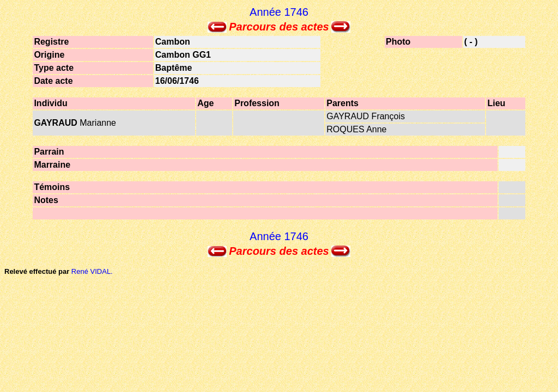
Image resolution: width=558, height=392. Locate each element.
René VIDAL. (92, 271)
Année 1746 (279, 12)
